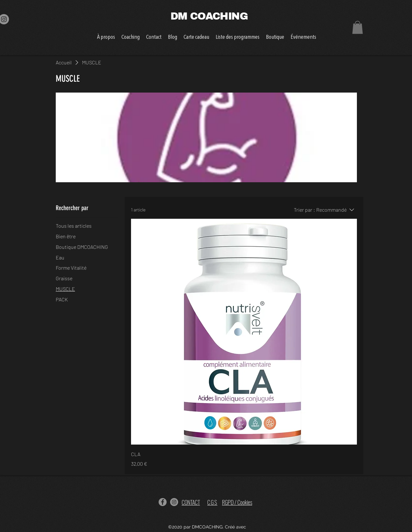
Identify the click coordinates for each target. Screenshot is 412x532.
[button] (358, 27)
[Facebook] (163, 502)
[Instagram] (174, 502)
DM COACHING (206, 16)
